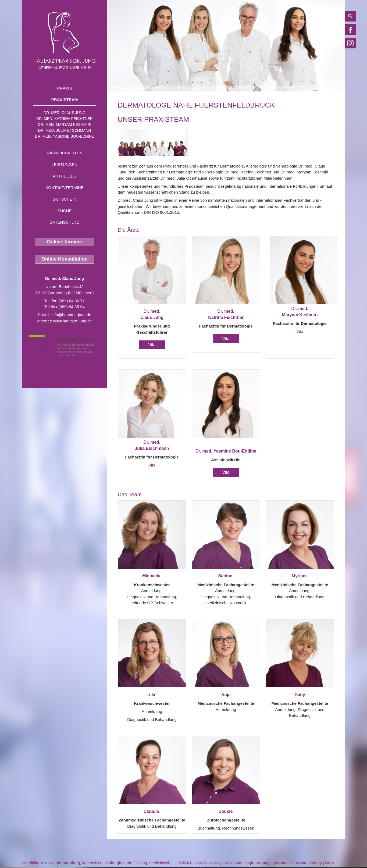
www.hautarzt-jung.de (72, 321)
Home (122, 88)
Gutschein (65, 199)
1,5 (42, 343)
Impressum (279, 863)
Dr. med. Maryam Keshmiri (65, 124)
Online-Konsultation (65, 259)
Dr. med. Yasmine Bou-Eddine (65, 136)
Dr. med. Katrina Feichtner (65, 119)
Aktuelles (65, 176)
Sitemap (316, 863)
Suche (65, 211)
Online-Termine (65, 242)
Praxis (64, 88)
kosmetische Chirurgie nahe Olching (115, 863)
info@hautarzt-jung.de (72, 315)
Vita (152, 345)
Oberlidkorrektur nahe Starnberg (51, 863)
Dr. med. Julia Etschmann (65, 130)
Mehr (85, 355)
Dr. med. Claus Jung (65, 113)
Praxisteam (65, 100)
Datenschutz (65, 222)
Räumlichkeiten (65, 153)
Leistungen (65, 164)
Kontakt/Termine (64, 188)
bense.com (259, 863)
